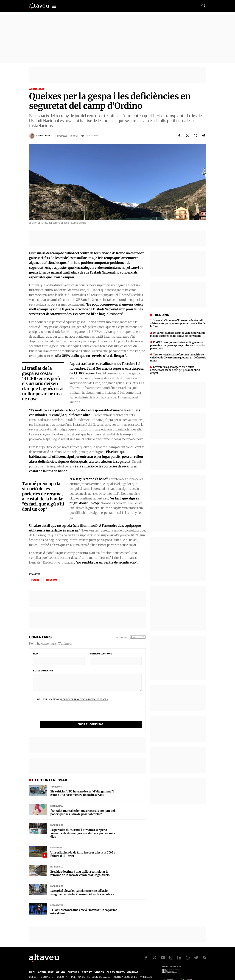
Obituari (133, 965)
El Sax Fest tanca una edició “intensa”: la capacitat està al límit (83, 904)
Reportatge (57, 898)
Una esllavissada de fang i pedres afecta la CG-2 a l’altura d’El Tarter (83, 847)
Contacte (47, 970)
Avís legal (146, 970)
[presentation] (60, 714)
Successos (56, 840)
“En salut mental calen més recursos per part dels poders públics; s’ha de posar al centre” (83, 805)
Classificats (116, 965)
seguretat (51, 580)
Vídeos (99, 965)
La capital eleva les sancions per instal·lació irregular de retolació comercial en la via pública (82, 885)
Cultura (73, 965)
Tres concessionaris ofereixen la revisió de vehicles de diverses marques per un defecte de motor (178, 358)
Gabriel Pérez (44, 136)
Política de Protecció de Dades (91, 970)
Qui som (34, 970)
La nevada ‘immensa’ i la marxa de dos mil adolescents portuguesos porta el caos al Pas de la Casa (178, 323)
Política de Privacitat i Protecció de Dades (84, 699)
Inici (32, 965)
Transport (56, 780)
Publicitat (62, 970)
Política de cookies (125, 970)
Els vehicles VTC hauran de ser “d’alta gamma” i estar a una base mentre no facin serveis (82, 786)
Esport (87, 965)
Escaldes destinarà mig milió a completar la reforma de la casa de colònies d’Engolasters (80, 866)
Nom (36, 654)
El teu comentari (43, 671)
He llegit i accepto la (70, 699)
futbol (35, 580)
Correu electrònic (101, 654)
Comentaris (92, 136)
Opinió (61, 965)
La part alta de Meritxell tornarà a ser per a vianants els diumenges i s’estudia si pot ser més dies (82, 826)
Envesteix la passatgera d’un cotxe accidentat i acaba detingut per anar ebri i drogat (175, 370)
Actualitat (37, 89)
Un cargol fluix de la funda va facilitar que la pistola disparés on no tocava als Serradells (178, 334)
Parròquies (57, 818)
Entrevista (57, 799)
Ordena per (122, 637)
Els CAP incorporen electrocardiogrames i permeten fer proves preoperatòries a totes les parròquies (178, 345)
